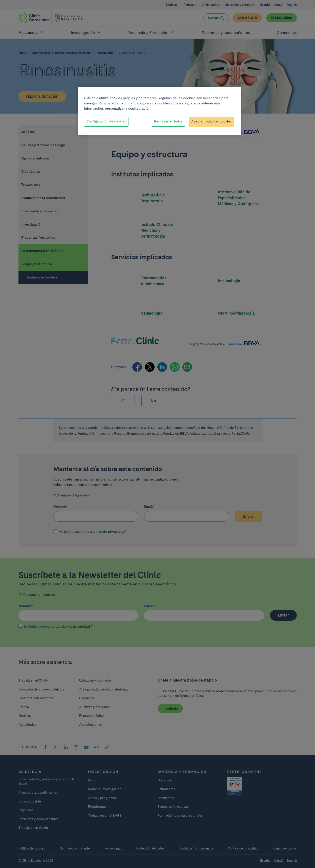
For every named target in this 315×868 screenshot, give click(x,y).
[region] (159, 111)
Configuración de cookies (106, 121)
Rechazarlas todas (168, 121)
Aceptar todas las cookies (212, 121)
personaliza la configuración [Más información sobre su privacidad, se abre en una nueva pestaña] (128, 108)
